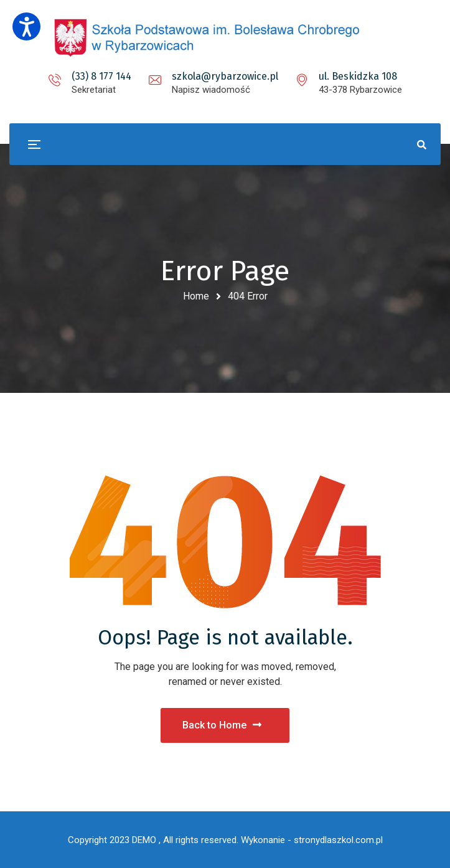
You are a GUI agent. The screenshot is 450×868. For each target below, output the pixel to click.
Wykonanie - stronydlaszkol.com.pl (312, 840)
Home (196, 296)
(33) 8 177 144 (101, 76)
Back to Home (222, 725)
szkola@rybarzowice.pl (225, 76)
